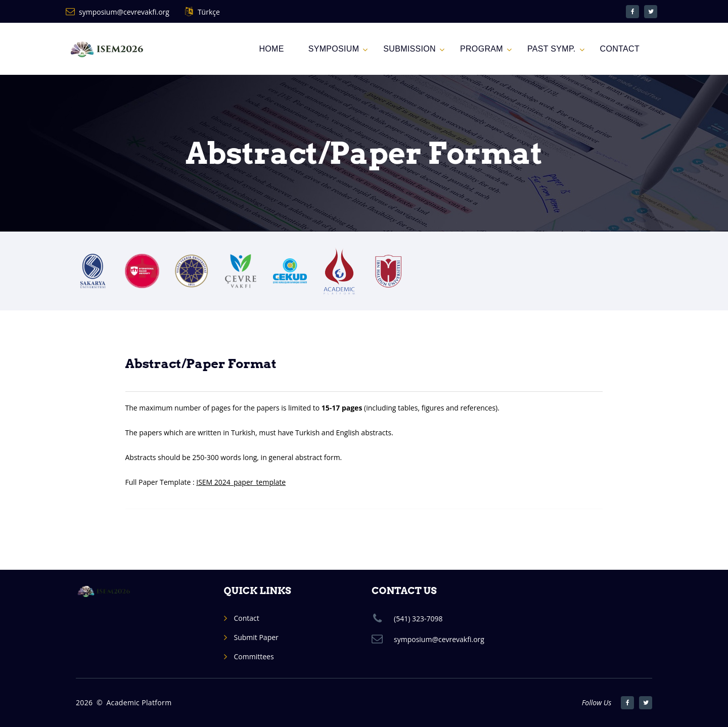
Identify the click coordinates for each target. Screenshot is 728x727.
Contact (247, 618)
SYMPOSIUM (334, 49)
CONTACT (620, 49)
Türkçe (209, 12)
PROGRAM (482, 49)
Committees (254, 656)
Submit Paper (256, 637)
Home (271, 49)
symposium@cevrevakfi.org (124, 12)
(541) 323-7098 (418, 619)
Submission (409, 49)
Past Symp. (552, 49)
